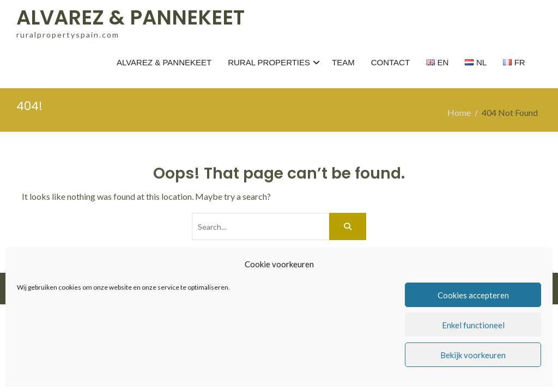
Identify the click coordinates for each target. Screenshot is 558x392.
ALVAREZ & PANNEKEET (131, 17)
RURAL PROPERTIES (269, 62)
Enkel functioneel (473, 325)
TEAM (343, 62)
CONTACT (390, 62)
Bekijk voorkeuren (473, 355)
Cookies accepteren (473, 295)
